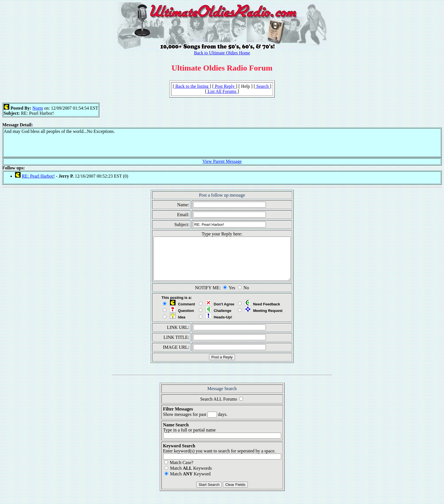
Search (262, 86)
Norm (38, 108)
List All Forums (222, 91)
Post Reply (225, 86)
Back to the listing (192, 86)
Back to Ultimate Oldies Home (222, 53)
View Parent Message (222, 161)
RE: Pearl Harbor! (38, 176)
